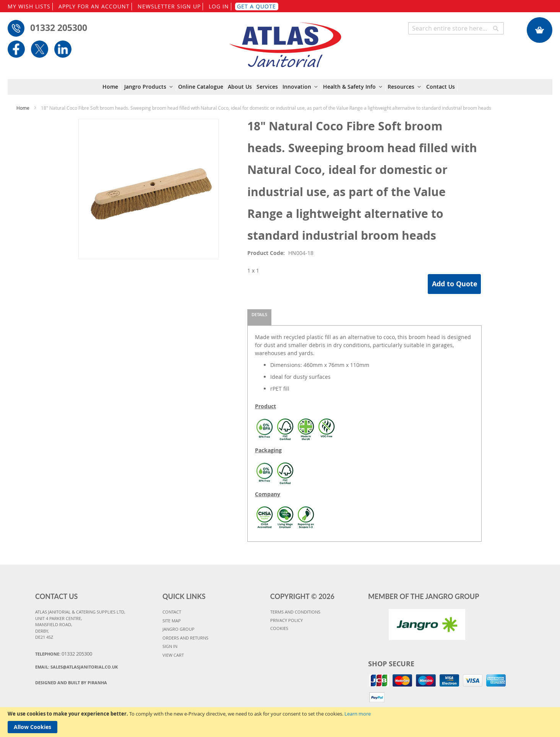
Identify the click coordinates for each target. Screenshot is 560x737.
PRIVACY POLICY (286, 620)
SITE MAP (172, 621)
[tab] (259, 317)
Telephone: (64, 654)
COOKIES (279, 628)
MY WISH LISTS (29, 6)
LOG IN (219, 6)
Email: (76, 667)
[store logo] (285, 41)
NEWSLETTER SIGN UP (169, 6)
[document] (280, 722)
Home (23, 108)
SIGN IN (170, 646)
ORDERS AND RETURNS (185, 638)
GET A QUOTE (256, 6)
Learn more (358, 714)
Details (259, 314)
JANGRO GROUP (179, 629)
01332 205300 (59, 28)
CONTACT (172, 612)
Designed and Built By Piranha (71, 683)
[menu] (280, 87)
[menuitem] (112, 87)
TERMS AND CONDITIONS (295, 612)
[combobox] (456, 28)
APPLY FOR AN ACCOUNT (94, 6)
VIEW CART (173, 655)
